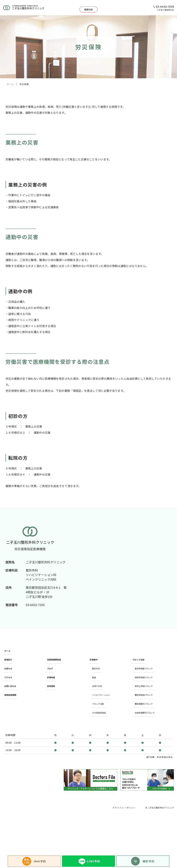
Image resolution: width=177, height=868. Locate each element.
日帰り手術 (103, 8)
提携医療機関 (11, 679)
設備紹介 (117, 8)
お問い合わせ (11, 673)
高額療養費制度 (55, 655)
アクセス (130, 8)
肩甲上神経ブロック (145, 673)
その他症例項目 (100, 690)
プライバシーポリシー (123, 784)
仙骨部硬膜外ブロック (147, 690)
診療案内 (89, 8)
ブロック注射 (99, 685)
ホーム (8, 649)
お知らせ (9, 661)
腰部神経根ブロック (145, 679)
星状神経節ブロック (145, 661)
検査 (94, 667)
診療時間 (51, 667)
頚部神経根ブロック (145, 667)
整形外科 (96, 661)
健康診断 (72, 8)
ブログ (50, 661)
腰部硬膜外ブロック (145, 685)
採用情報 (143, 8)
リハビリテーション (103, 679)
